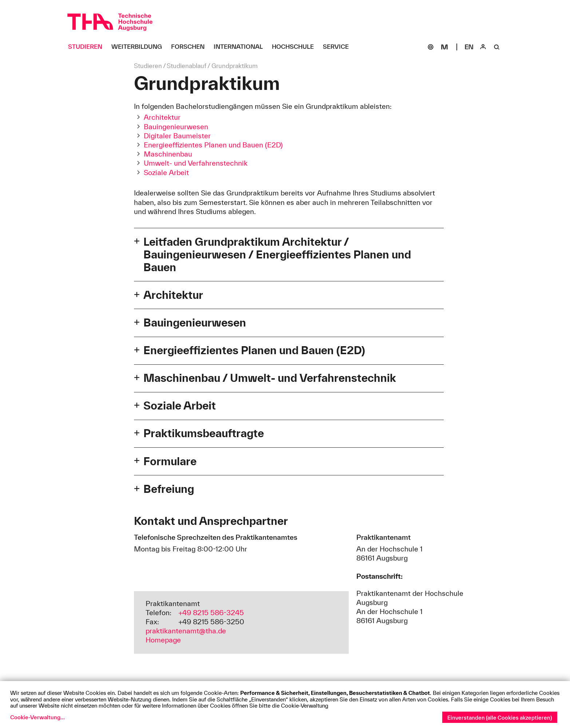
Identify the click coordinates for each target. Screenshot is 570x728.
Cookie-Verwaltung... (37, 717)
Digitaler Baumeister (177, 136)
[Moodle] (444, 47)
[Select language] (469, 47)
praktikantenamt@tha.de (186, 631)
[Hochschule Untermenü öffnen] (296, 47)
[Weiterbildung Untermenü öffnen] (139, 47)
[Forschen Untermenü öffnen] (191, 47)
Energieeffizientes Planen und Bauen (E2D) (213, 145)
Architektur (162, 117)
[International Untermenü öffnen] (241, 47)
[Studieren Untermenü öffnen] (88, 47)
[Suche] (497, 47)
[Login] (483, 47)
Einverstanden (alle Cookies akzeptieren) (500, 718)
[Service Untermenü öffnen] (339, 47)
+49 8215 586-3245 (211, 613)
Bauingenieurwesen (176, 127)
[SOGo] (431, 47)
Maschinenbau (168, 154)
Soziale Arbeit (166, 173)
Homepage (163, 640)
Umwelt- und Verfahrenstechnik (196, 163)
